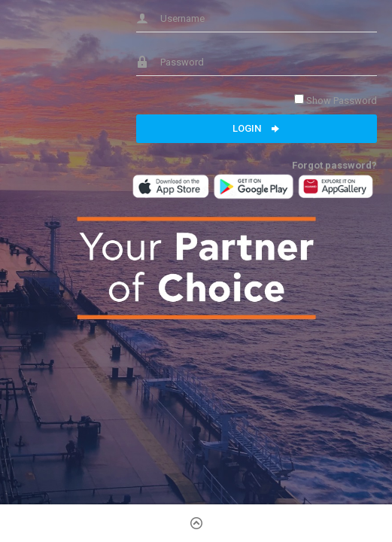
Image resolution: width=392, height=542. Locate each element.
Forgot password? (334, 165)
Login (257, 129)
